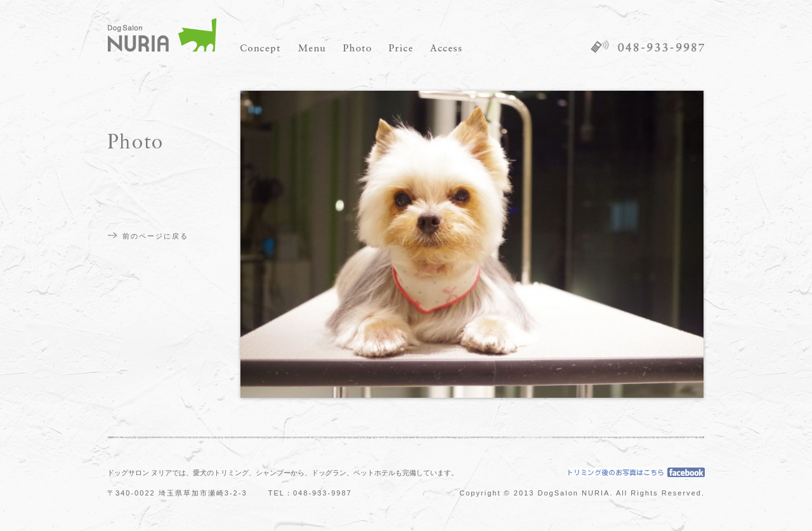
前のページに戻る (155, 236)
